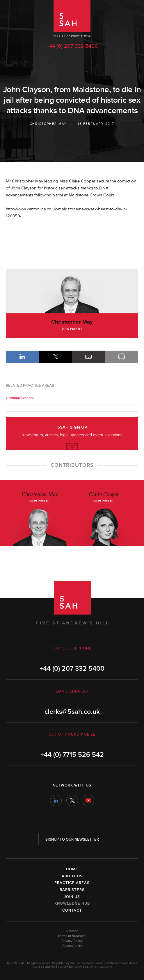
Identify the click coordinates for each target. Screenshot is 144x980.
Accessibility (72, 946)
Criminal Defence (20, 398)
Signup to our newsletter (72, 839)
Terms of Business (72, 936)
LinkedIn (22, 357)
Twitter (72, 800)
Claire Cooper (104, 494)
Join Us (72, 897)
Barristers (72, 890)
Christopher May (48, 124)
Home (72, 869)
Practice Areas (72, 883)
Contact (72, 910)
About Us (72, 876)
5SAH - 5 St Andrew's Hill (72, 18)
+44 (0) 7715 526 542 (72, 755)
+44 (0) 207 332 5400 (72, 46)
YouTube (88, 800)
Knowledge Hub (72, 903)
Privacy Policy (72, 941)
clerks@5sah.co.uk (72, 712)
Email (89, 357)
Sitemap (72, 931)
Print (122, 357)
